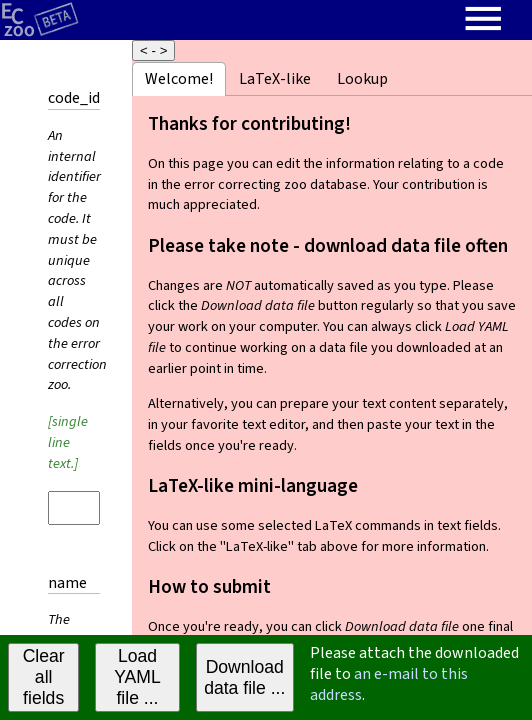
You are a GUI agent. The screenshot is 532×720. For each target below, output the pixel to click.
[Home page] (40, 20)
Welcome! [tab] (179, 79)
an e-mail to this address (389, 684)
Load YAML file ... (137, 677)
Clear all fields (44, 677)
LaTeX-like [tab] (275, 79)
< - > (153, 50)
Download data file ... (244, 677)
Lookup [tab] (362, 79)
